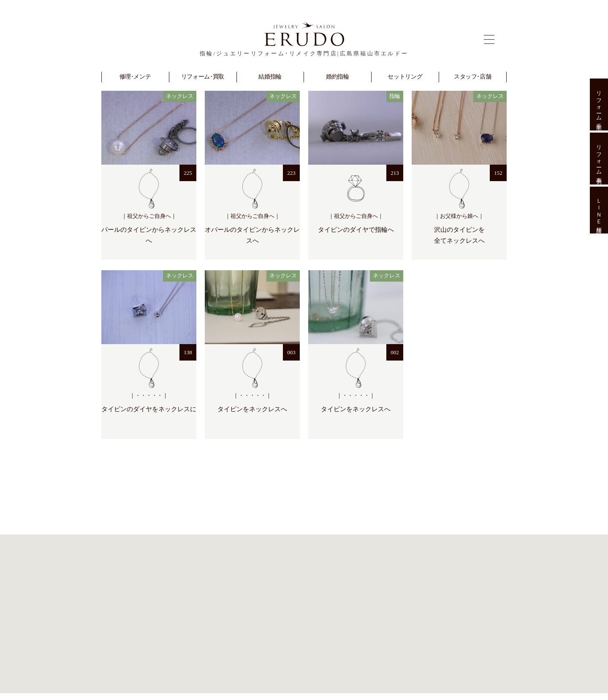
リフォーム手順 (599, 104)
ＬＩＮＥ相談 (599, 210)
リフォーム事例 (599, 159)
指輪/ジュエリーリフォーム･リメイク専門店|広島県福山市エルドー (304, 53)
